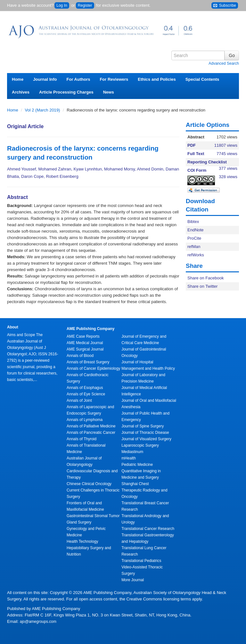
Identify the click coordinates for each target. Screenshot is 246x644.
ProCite (194, 238)
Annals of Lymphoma (85, 420)
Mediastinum (132, 452)
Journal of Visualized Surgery (146, 439)
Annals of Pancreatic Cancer (91, 433)
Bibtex (193, 222)
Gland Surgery (79, 522)
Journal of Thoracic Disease (145, 433)
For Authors (78, 79)
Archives (21, 92)
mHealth (129, 458)
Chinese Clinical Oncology (89, 484)
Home (18, 79)
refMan (194, 247)
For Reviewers (114, 79)
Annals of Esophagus (85, 388)
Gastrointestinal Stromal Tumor (93, 516)
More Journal (133, 580)
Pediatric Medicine (137, 465)
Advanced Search (224, 63)
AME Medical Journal (85, 343)
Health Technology (82, 541)
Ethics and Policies (157, 79)
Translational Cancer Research (148, 529)
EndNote (196, 230)
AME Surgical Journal (85, 349)
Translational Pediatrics (141, 561)
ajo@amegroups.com (38, 622)
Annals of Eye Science (86, 394)
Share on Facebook (205, 278)
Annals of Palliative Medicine (91, 426)
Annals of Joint (79, 400)
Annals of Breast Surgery (88, 362)
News (109, 92)
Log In (62, 5)
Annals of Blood (80, 356)
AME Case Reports (83, 336)
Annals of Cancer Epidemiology (93, 368)
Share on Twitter (202, 286)
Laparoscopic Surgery (140, 445)
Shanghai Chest (135, 484)
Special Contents (202, 79)
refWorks (196, 255)
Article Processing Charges (66, 92)
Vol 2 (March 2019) (43, 110)
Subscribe (225, 6)
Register (85, 5)
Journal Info (45, 79)
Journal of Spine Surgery (143, 426)
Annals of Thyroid (82, 439)
